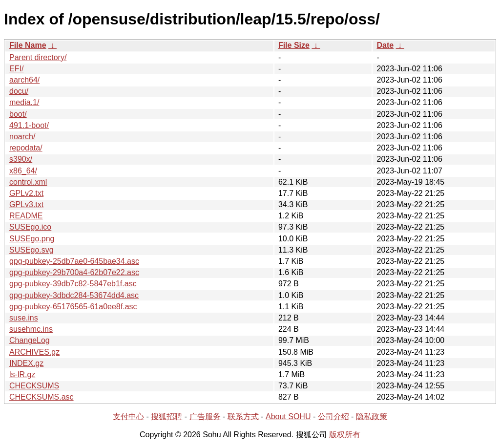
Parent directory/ (38, 57)
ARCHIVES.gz (34, 352)
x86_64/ (23, 171)
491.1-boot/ (29, 125)
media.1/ (24, 102)
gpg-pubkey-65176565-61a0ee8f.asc (73, 307)
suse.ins (24, 318)
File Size (294, 45)
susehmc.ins (31, 329)
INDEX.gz (26, 363)
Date (385, 45)
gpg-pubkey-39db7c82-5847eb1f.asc (73, 284)
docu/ (19, 91)
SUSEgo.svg (31, 250)
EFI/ (16, 69)
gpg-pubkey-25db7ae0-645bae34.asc (74, 261)
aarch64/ (24, 80)
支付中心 (128, 416)
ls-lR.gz (22, 374)
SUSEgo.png (32, 239)
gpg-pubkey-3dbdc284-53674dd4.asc (74, 295)
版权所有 (345, 435)
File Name (28, 45)
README (26, 216)
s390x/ (21, 159)
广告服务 (205, 416)
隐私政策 (372, 416)
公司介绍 (333, 416)
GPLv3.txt (26, 204)
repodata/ (26, 148)
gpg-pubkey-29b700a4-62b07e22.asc (74, 272)
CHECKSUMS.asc (42, 397)
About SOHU (288, 416)
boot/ (18, 114)
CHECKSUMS (34, 386)
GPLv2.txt (26, 193)
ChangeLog (30, 340)
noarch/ (22, 137)
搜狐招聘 (167, 416)
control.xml (28, 182)
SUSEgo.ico (30, 227)
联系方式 (243, 416)
